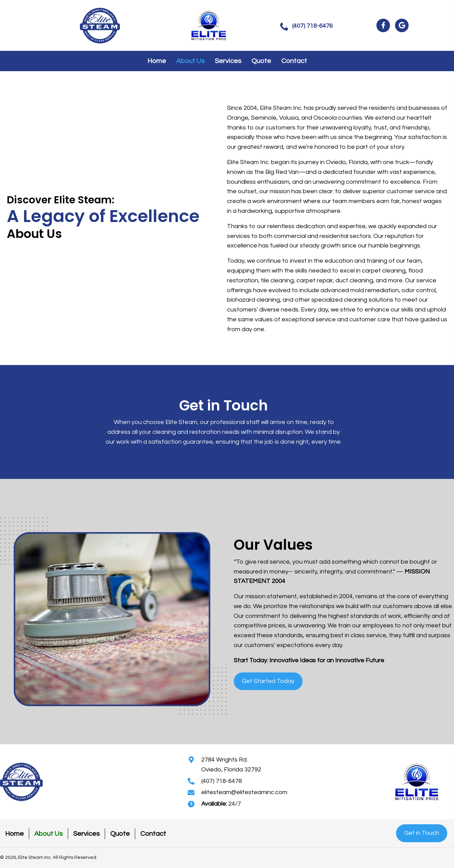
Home (14, 834)
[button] (306, 26)
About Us (48, 834)
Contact (153, 834)
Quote (120, 834)
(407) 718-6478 (222, 781)
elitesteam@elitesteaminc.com (244, 792)
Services (86, 834)
